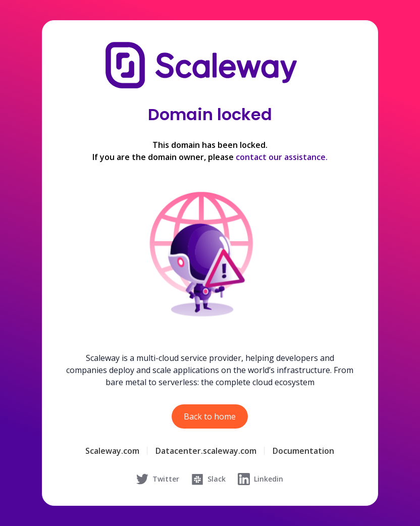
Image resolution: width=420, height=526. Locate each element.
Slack (208, 479)
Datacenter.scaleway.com (206, 451)
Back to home (210, 416)
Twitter (158, 479)
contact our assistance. (282, 157)
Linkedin (260, 479)
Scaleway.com (112, 451)
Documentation (303, 451)
